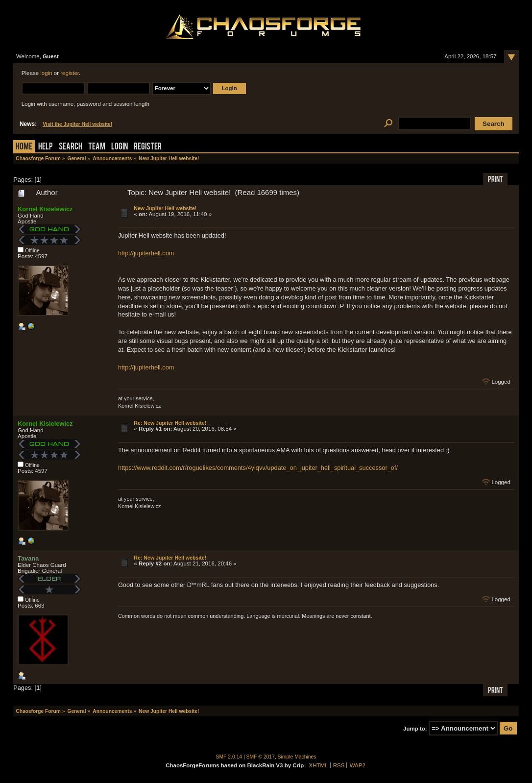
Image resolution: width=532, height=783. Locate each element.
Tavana (28, 558)
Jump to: (415, 729)
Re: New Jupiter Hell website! (170, 423)
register (70, 73)
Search (71, 147)
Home (24, 147)
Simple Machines (297, 757)
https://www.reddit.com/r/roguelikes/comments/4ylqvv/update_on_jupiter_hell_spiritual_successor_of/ (258, 468)
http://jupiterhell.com (146, 253)
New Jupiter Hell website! (165, 208)
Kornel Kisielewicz (45, 209)
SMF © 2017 (261, 757)
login (46, 73)
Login (120, 147)
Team (97, 147)
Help (46, 147)
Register (148, 147)
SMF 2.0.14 (229, 757)
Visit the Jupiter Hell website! (77, 124)
